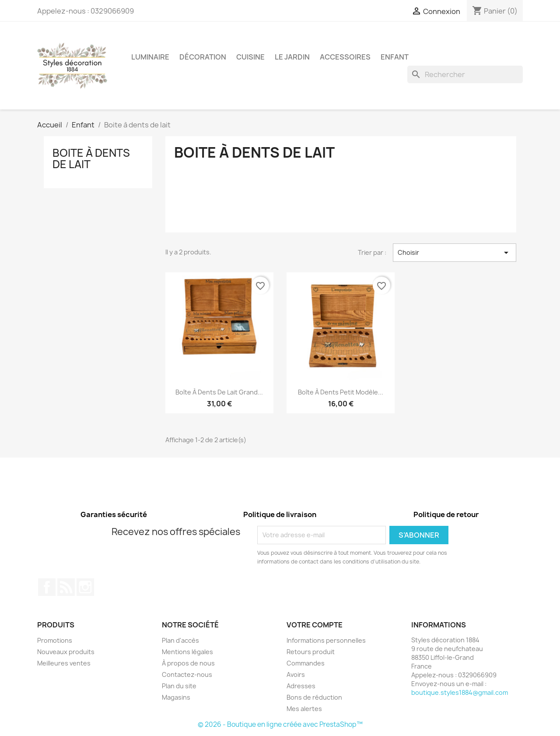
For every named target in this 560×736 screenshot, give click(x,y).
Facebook (47, 587)
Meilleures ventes (64, 663)
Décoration (203, 57)
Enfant (395, 57)
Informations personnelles (326, 640)
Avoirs (296, 674)
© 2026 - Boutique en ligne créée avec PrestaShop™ (280, 724)
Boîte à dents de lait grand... (219, 392)
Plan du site (179, 686)
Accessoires (345, 57)
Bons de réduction (314, 697)
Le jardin (292, 57)
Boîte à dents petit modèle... (341, 392)
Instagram (85, 587)
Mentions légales (187, 652)
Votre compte (315, 625)
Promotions (55, 640)
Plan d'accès (180, 640)
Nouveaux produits (66, 652)
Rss (66, 587)
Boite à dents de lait (91, 158)
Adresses (301, 686)
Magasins (176, 697)
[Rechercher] (465, 74)
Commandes (306, 663)
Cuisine (250, 57)
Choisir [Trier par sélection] (455, 253)
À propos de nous (188, 663)
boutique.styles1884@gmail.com (460, 692)
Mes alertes (304, 709)
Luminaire (150, 57)
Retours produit (311, 652)
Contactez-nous (187, 674)
